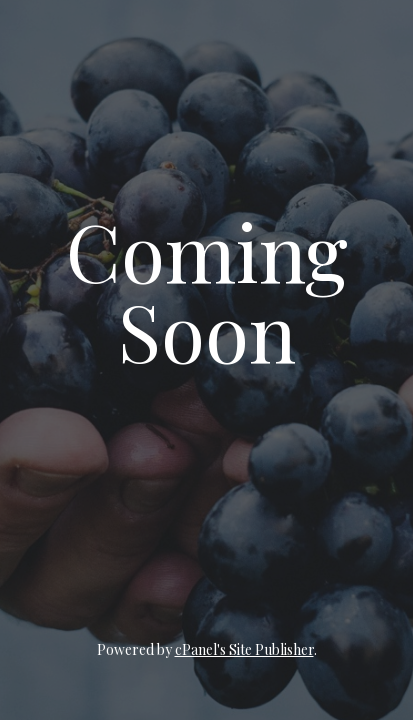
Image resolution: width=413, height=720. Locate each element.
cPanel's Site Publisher (244, 649)
